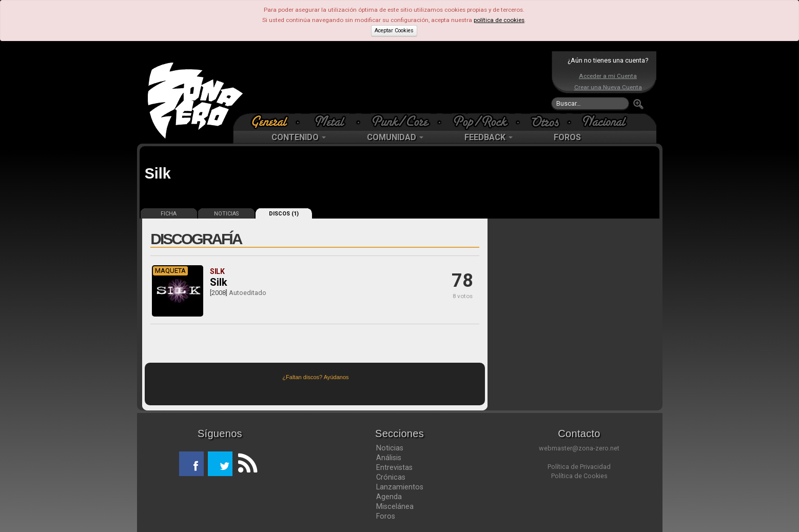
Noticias (390, 448)
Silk (219, 282)
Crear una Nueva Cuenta (608, 87)
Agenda (389, 497)
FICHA (169, 214)
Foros (386, 516)
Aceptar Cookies (394, 31)
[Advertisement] (397, 82)
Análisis (389, 458)
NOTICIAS (226, 214)
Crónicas (391, 477)
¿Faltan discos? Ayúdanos (315, 377)
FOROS (567, 137)
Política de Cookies (579, 476)
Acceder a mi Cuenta (608, 76)
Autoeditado (248, 293)
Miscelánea (395, 506)
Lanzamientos (400, 487)
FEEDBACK (489, 137)
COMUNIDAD (395, 137)
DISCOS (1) (284, 214)
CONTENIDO (299, 137)
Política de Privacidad (579, 467)
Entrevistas (394, 467)
